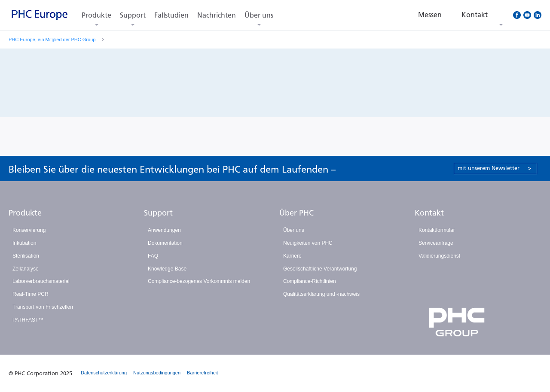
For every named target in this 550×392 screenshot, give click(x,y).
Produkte (96, 15)
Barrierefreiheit (202, 373)
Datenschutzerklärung (104, 373)
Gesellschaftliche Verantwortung (320, 269)
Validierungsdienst (439, 256)
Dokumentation (165, 243)
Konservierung (29, 230)
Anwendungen (164, 230)
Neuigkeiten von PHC (308, 243)
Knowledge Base (167, 269)
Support (133, 15)
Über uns (259, 15)
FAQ (153, 256)
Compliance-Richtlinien (310, 281)
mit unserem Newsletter (495, 168)
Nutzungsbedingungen (157, 373)
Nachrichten (217, 15)
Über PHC (296, 213)
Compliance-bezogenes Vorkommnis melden (199, 281)
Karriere (292, 256)
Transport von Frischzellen (43, 307)
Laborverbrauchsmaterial (41, 281)
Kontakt (429, 213)
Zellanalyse (26, 269)
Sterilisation (26, 256)
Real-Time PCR (31, 294)
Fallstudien (171, 15)
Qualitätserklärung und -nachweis (321, 294)
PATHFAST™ (28, 320)
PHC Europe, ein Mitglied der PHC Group (52, 40)
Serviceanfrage (436, 243)
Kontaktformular (437, 230)
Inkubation (24, 243)
